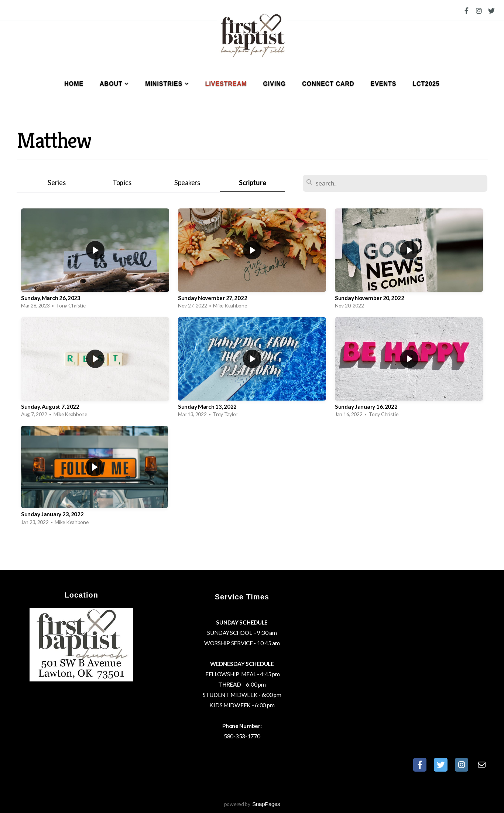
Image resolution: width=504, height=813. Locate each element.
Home (74, 84)
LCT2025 (426, 84)
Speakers (187, 183)
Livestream (226, 84)
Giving (274, 84)
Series (56, 183)
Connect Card (328, 84)
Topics (122, 183)
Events (384, 84)
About (114, 84)
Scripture (252, 183)
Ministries (167, 84)
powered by (252, 804)
